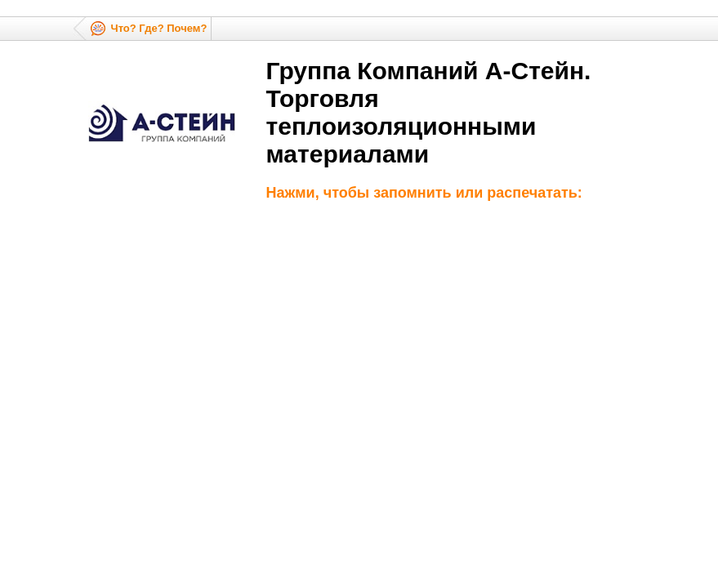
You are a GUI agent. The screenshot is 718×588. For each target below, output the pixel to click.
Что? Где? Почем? (159, 28)
